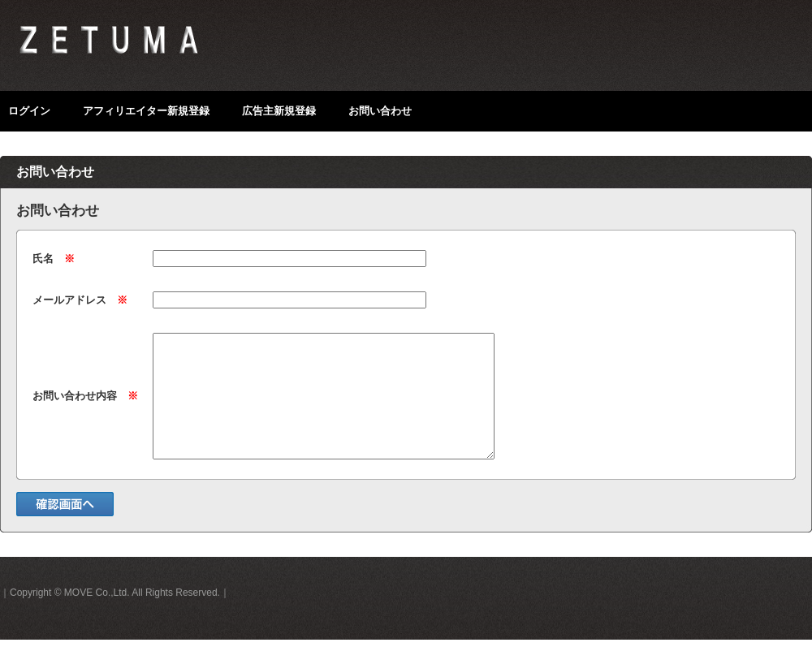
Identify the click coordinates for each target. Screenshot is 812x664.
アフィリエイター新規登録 (146, 111)
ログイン (29, 111)
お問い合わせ (380, 111)
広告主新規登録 (279, 111)
